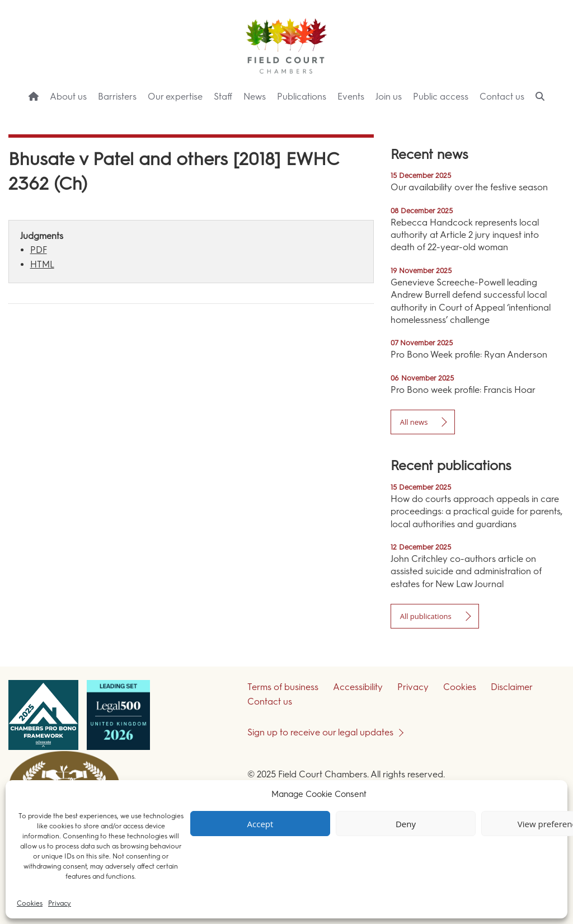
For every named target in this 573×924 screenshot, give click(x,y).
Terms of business (283, 687)
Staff (223, 97)
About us (68, 97)
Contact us (502, 97)
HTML (42, 264)
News (255, 97)
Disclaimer (512, 687)
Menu (544, 118)
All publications (426, 616)
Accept (260, 824)
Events (351, 97)
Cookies (30, 903)
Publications (302, 97)
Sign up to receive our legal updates (320, 732)
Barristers (117, 97)
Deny (406, 824)
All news (414, 422)
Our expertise (175, 97)
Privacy (60, 903)
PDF (39, 250)
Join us (389, 97)
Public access (441, 97)
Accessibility (358, 687)
